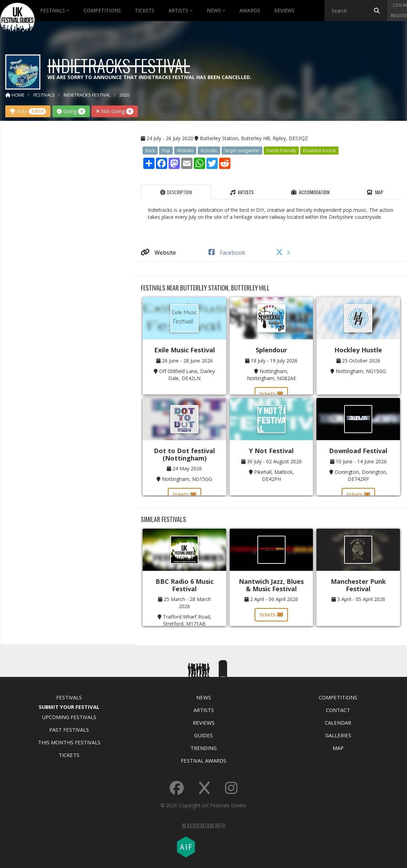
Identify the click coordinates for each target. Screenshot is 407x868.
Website (158, 253)
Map (338, 748)
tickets (271, 393)
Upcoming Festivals (69, 717)
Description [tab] (176, 192)
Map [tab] (375, 192)
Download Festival (358, 451)
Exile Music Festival (185, 350)
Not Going (115, 111)
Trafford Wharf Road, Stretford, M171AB (187, 620)
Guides (203, 735)
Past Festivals (69, 730)
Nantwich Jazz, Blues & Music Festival (271, 585)
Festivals (55, 10)
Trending (203, 748)
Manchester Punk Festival (358, 585)
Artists (181, 10)
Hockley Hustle (358, 350)
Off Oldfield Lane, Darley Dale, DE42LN (187, 375)
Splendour (271, 350)
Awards (250, 10)
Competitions (102, 10)
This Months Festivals (69, 742)
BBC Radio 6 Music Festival (185, 585)
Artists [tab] (242, 192)
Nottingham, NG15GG (361, 371)
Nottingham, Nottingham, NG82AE (271, 375)
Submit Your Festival (69, 707)
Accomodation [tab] (310, 192)
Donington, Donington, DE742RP (361, 475)
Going (71, 111)
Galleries (338, 735)
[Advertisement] (63, 237)
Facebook (227, 253)
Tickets (145, 10)
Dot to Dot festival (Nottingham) (184, 454)
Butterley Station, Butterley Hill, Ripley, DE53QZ (254, 138)
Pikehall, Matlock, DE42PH (274, 475)
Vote (28, 111)
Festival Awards (203, 761)
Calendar (338, 723)
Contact (338, 710)
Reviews (284, 10)
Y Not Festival (271, 451)
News (216, 10)
